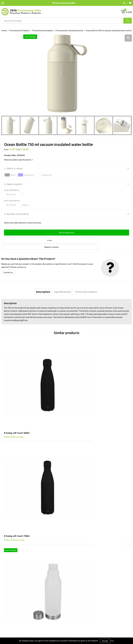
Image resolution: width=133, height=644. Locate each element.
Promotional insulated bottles (69, 30)
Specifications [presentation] (63, 285)
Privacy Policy (7, 570)
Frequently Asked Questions (80, 525)
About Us (72, 567)
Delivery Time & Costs (77, 529)
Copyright (6, 582)
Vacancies (72, 570)
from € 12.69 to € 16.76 (80, 479)
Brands (4, 567)
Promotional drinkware (43, 30)
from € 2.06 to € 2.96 (14, 479)
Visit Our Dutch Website (78, 578)
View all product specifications (18, 160)
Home (4, 30)
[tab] (43, 285)
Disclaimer (6, 575)
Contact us (8, 265)
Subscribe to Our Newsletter (14, 586)
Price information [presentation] (86, 285)
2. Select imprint (13, 184)
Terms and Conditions (11, 578)
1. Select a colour (13, 168)
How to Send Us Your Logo (79, 545)
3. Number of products (17, 214)
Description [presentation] (43, 285)
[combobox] (62, 21)
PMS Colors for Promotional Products (85, 541)
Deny (112, 641)
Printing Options (75, 537)
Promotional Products (19, 30)
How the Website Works (78, 533)
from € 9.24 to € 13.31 (79, 403)
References (73, 575)
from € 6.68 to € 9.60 (14, 403)
